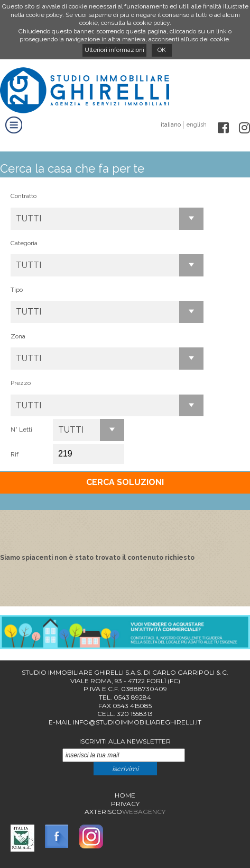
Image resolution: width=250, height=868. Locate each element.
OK (162, 50)
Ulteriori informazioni (114, 50)
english (197, 125)
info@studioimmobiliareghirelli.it (137, 722)
